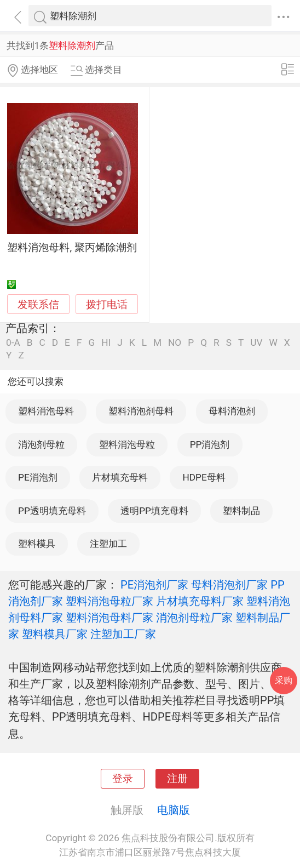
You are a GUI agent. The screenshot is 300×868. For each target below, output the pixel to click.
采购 (284, 680)
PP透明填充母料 (52, 511)
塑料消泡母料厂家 (109, 618)
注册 (177, 779)
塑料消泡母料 (46, 411)
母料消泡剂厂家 (229, 585)
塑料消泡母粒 (127, 444)
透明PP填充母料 (154, 511)
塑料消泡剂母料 (141, 411)
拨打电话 (107, 304)
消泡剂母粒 (41, 444)
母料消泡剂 (232, 411)
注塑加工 (108, 544)
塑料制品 (241, 511)
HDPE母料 (204, 477)
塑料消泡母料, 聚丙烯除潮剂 (72, 248)
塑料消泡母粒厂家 (109, 601)
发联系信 (38, 305)
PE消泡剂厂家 (154, 585)
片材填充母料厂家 (200, 601)
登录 (123, 779)
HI (106, 343)
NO (175, 343)
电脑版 (174, 810)
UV (256, 343)
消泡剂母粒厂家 (194, 618)
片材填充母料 (120, 477)
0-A (13, 343)
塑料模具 (37, 544)
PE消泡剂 (38, 477)
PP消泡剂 (210, 444)
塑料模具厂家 (55, 634)
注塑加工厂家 (123, 634)
